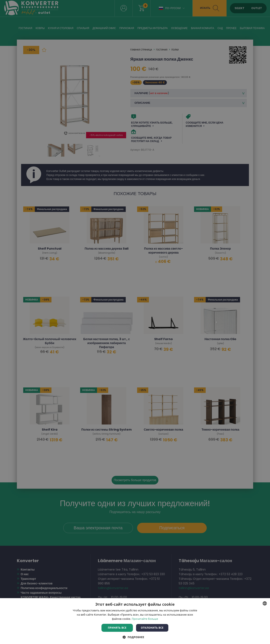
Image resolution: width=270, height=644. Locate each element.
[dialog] (135, 322)
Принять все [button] (117, 628)
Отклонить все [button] (152, 628)
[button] (135, 637)
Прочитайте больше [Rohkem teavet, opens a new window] (145, 619)
